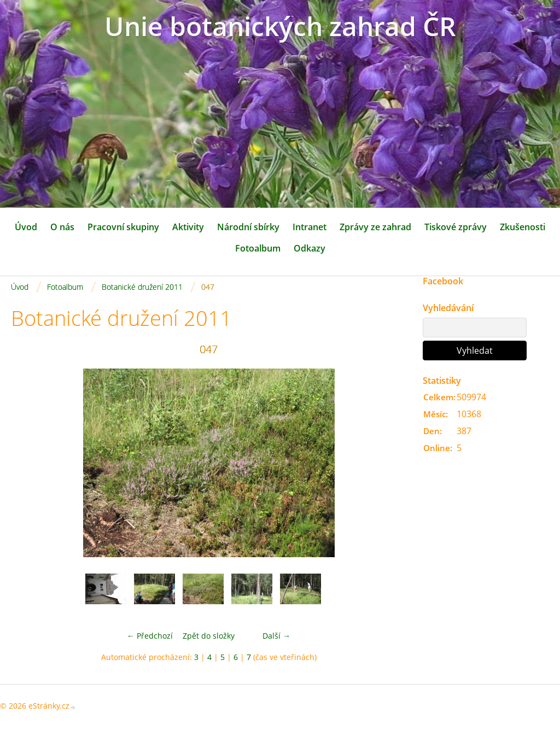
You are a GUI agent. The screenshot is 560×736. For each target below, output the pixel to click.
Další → (276, 636)
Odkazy (310, 248)
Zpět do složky (209, 636)
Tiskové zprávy (456, 227)
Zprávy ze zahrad (375, 227)
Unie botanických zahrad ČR (280, 26)
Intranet (310, 227)
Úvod (26, 227)
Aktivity (188, 227)
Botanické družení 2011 (142, 287)
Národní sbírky (248, 227)
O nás (62, 227)
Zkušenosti (523, 227)
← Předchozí (150, 636)
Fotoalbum (258, 248)
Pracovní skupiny (123, 227)
